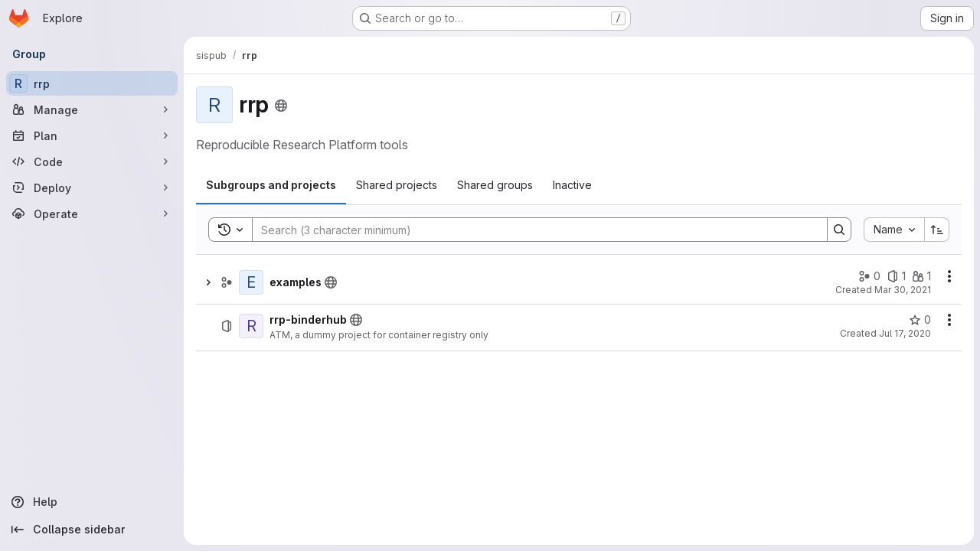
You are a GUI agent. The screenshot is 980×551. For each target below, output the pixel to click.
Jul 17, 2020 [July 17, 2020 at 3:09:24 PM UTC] (905, 333)
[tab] (271, 185)
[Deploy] (92, 187)
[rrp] (92, 83)
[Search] (532, 230)
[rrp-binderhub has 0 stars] (920, 320)
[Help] (92, 502)
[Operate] (92, 214)
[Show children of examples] (208, 282)
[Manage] (92, 109)
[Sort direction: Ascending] (937, 230)
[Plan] (92, 135)
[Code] (92, 161)
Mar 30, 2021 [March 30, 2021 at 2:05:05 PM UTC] (903, 290)
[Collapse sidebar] (92, 530)
